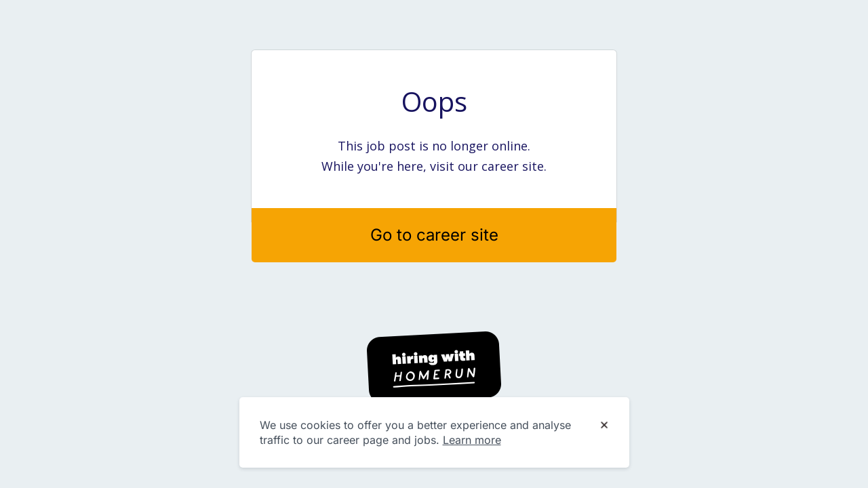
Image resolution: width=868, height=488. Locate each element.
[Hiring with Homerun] (434, 367)
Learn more (472, 440)
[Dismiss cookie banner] (604, 426)
